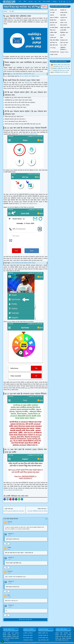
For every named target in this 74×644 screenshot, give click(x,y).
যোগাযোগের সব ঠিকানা (28, 640)
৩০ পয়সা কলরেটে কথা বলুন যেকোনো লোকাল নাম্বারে (23, 263)
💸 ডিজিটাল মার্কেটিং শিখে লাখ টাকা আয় (61, 69)
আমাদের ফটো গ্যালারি (28, 635)
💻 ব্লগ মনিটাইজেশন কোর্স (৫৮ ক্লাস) (60, 72)
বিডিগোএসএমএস (29, 83)
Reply (7, 544)
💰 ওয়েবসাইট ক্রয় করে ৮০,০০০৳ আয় (60, 67)
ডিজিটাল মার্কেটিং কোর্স (43, 633)
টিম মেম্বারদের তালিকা (28, 638)
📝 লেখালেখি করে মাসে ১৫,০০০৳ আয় (60, 71)
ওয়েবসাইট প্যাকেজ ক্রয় (43, 635)
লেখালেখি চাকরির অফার (43, 638)
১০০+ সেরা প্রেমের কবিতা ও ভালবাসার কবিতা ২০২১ (22, 74)
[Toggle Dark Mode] (67, 2)
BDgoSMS (6, 70)
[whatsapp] (62, 2)
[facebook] (59, 2)
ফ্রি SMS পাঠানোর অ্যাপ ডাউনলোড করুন (29, 76)
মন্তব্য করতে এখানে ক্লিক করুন (25, 620)
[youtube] (64, 2)
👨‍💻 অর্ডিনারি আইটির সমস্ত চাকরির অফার (61, 65)
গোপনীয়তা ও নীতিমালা (28, 633)
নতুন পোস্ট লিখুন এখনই (43, 640)
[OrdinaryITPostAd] (25, 7)
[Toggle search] (70, 2)
